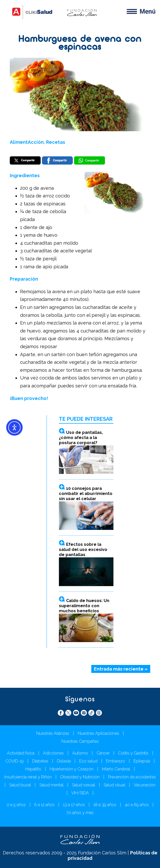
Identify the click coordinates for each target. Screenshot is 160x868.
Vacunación (145, 785)
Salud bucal (20, 785)
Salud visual (114, 785)
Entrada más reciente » (121, 669)
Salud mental (51, 785)
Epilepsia (142, 761)
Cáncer (103, 753)
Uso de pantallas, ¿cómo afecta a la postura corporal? (81, 438)
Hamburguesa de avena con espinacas (80, 44)
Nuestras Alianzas (53, 733)
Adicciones (53, 753)
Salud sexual (84, 785)
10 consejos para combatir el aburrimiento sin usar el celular (86, 494)
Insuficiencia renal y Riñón (28, 777)
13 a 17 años (74, 805)
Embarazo (115, 761)
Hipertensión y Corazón (72, 769)
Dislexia (64, 761)
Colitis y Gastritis (133, 753)
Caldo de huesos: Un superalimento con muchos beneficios (84, 606)
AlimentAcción (27, 142)
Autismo (80, 753)
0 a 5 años (16, 805)
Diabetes (40, 761)
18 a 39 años (105, 805)
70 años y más (80, 813)
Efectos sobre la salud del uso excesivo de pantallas (83, 550)
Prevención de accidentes (132, 777)
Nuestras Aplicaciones (98, 733)
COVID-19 (15, 761)
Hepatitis (33, 769)
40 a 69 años (137, 805)
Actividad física (21, 753)
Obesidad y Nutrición (80, 777)
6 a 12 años (44, 805)
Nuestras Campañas (80, 741)
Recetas (56, 142)
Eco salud (88, 761)
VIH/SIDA (80, 793)
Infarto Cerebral (116, 769)
